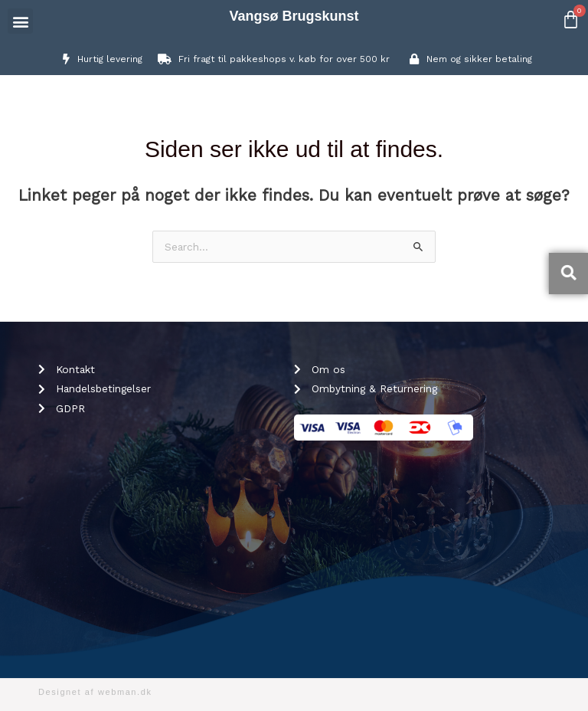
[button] (20, 21)
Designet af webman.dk (95, 692)
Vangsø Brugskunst (294, 16)
